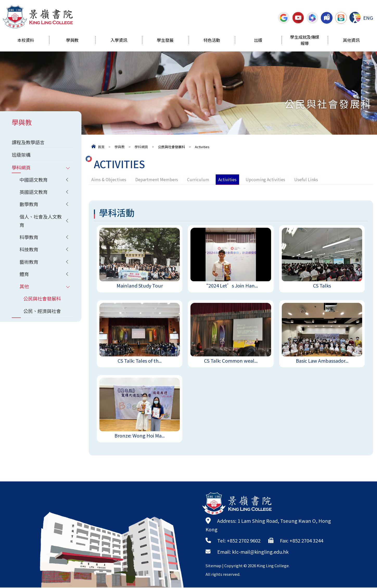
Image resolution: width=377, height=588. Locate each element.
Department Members (157, 179)
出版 (258, 41)
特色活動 (212, 41)
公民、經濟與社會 (43, 313)
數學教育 (29, 205)
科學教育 (29, 239)
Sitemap (214, 566)
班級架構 (22, 155)
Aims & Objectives (109, 179)
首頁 (101, 147)
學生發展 (165, 41)
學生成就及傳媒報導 (305, 41)
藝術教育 (29, 264)
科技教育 (29, 251)
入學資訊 (119, 41)
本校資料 (26, 41)
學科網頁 (141, 147)
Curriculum (198, 179)
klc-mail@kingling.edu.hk (261, 552)
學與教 (72, 41)
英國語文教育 (34, 193)
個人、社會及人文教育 (42, 222)
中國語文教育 (34, 180)
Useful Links (306, 179)
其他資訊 (351, 41)
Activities (228, 179)
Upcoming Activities (266, 179)
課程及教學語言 (29, 142)
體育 (24, 276)
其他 (24, 289)
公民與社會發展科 (43, 301)
